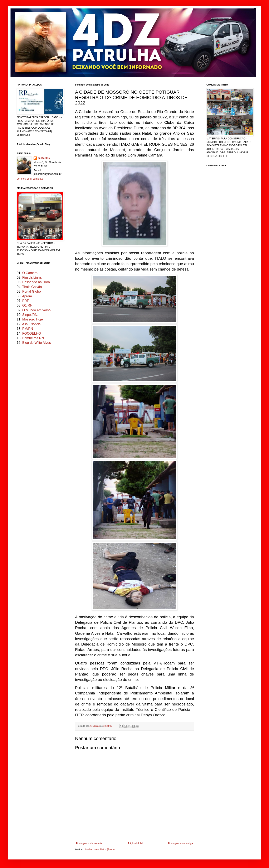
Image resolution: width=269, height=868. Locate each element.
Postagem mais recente (89, 843)
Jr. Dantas (95, 726)
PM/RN (28, 329)
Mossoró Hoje (33, 319)
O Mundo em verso (36, 310)
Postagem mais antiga (180, 843)
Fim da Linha (32, 278)
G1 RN (27, 305)
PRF (26, 301)
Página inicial (135, 843)
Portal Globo (32, 291)
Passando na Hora (36, 282)
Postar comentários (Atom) (100, 849)
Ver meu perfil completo (30, 179)
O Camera (30, 273)
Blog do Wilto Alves (37, 343)
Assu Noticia (31, 324)
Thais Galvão (32, 287)
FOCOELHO (32, 333)
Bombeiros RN (33, 338)
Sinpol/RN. (30, 315)
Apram (27, 296)
